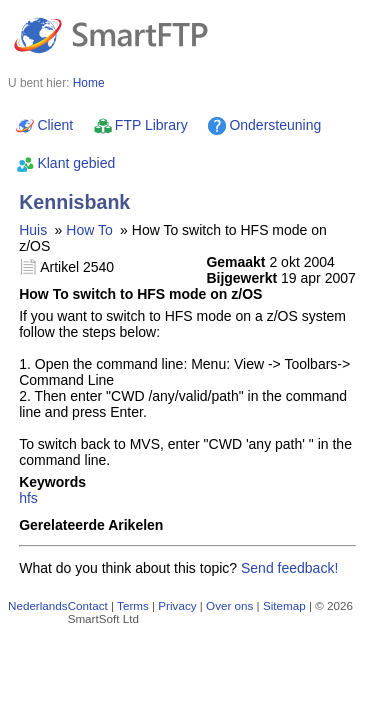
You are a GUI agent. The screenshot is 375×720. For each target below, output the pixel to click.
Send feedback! (289, 568)
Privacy (177, 605)
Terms (133, 605)
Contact (88, 605)
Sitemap (284, 605)
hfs (28, 498)
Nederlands (38, 605)
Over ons (229, 605)
